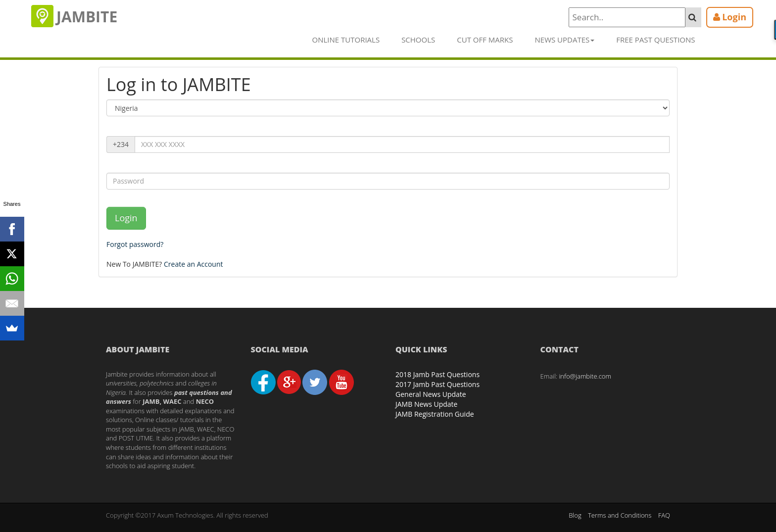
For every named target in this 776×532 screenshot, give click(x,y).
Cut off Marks (485, 40)
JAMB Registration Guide (435, 414)
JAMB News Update (426, 404)
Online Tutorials (346, 40)
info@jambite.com (585, 376)
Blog (575, 515)
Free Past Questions (655, 40)
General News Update (431, 394)
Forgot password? (135, 244)
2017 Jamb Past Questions (437, 384)
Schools (418, 40)
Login (126, 218)
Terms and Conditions (620, 515)
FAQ (664, 515)
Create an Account (194, 264)
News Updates (565, 40)
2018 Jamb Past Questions (437, 374)
